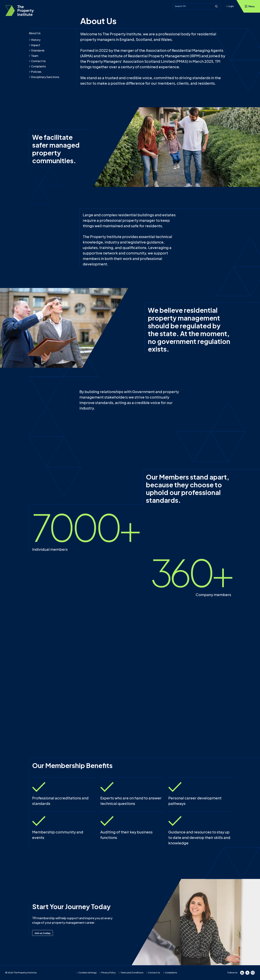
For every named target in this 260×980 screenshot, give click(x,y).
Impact (34, 45)
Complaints (37, 66)
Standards (37, 50)
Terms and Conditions (131, 973)
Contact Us (37, 61)
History (35, 40)
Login (230, 6)
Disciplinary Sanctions (44, 77)
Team (33, 56)
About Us (35, 33)
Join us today (44, 933)
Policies (35, 72)
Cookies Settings (87, 973)
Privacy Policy (108, 973)
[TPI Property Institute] (20, 11)
